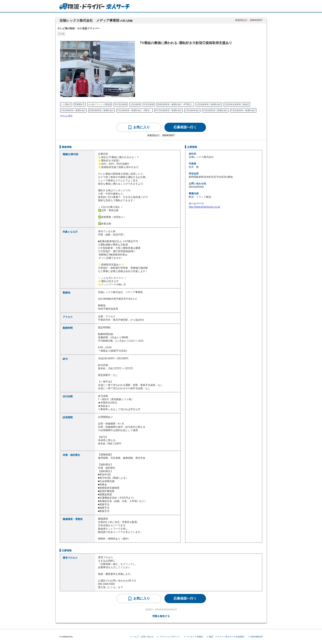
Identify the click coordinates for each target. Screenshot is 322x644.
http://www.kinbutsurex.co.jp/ (204, 207)
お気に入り (142, 127)
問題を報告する (161, 616)
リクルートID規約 (195, 637)
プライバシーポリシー (170, 637)
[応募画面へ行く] (185, 127)
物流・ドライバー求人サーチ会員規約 (227, 637)
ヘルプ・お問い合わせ (143, 637)
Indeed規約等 (256, 637)
